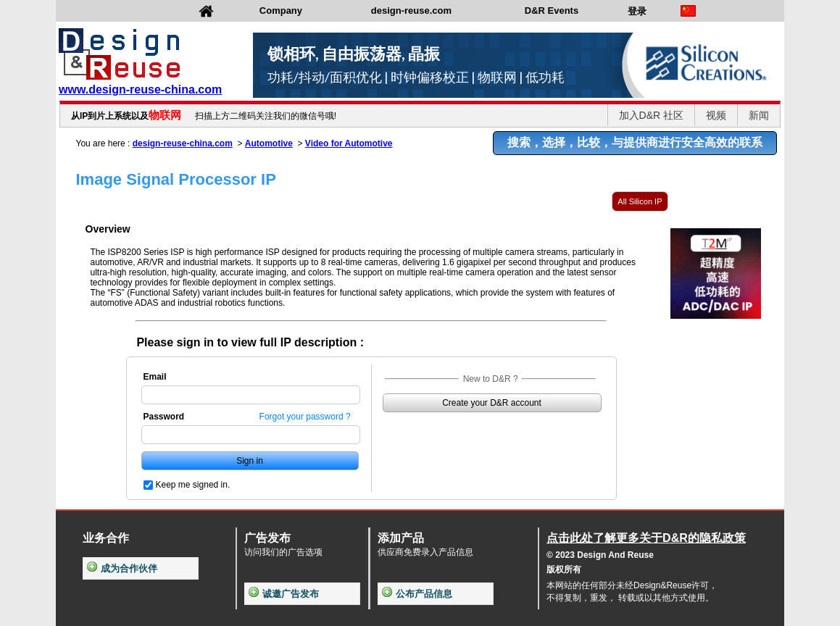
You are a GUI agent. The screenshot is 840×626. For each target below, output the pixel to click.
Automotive (269, 143)
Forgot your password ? (305, 417)
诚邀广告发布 (284, 594)
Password (164, 417)
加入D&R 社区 (651, 115)
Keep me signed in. (193, 485)
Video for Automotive (349, 143)
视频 (716, 115)
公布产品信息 (417, 594)
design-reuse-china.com (183, 143)
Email (155, 377)
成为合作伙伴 (122, 568)
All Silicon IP (640, 201)
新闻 (759, 115)
